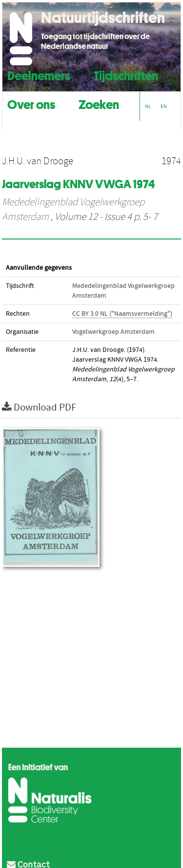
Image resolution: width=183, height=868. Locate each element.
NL (148, 106)
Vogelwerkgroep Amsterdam (113, 332)
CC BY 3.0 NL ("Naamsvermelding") (122, 314)
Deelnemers (39, 75)
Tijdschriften (126, 75)
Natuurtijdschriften (103, 18)
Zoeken (99, 103)
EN (164, 106)
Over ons (31, 103)
